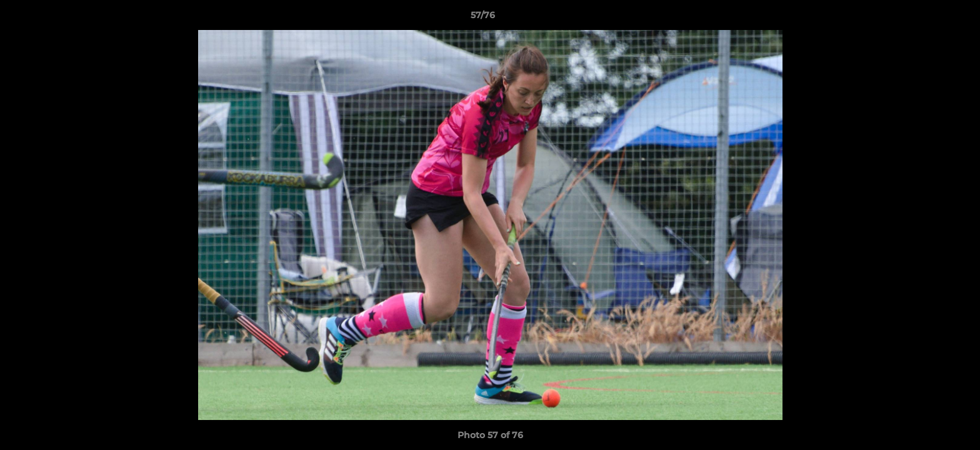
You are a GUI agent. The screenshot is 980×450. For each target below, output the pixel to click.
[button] (927, 18)
